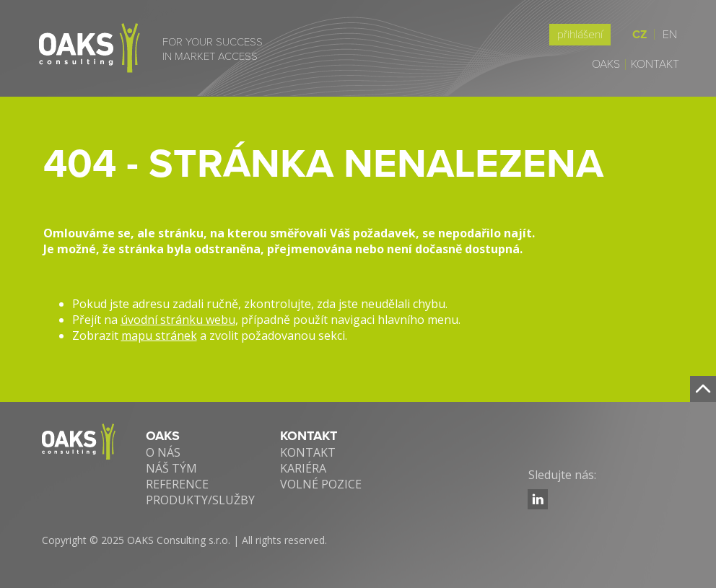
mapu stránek (159, 335)
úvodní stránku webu (178, 320)
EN (670, 35)
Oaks (606, 64)
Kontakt (655, 64)
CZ (643, 35)
